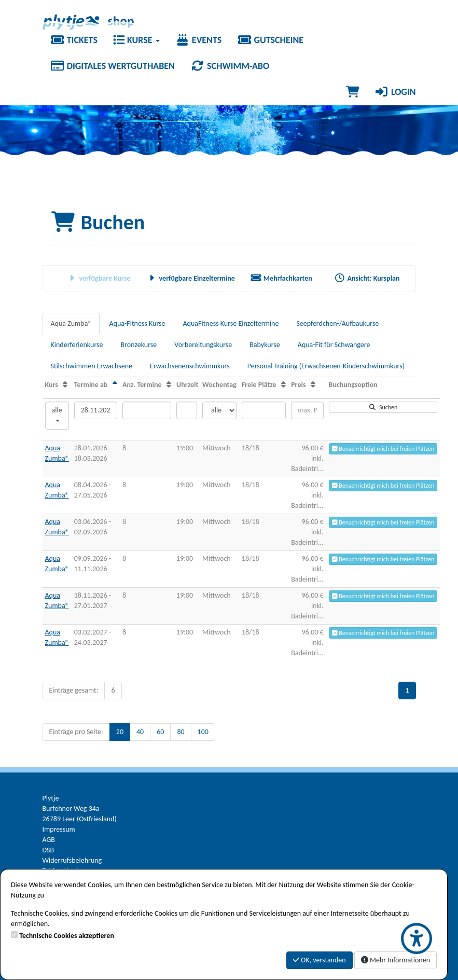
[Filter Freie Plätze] (264, 410)
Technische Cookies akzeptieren (67, 936)
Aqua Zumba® (71, 323)
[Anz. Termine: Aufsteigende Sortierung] (169, 385)
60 (160, 732)
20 (120, 732)
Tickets (74, 40)
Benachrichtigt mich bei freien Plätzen (383, 449)
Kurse (136, 40)
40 (140, 732)
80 (181, 732)
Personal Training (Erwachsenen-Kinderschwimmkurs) (326, 366)
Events (199, 40)
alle (57, 414)
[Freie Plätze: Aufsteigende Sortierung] (283, 385)
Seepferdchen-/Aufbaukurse (337, 323)
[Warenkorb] (352, 92)
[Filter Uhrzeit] (187, 410)
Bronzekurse (138, 345)
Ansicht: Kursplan (367, 278)
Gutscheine (270, 40)
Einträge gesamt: (74, 690)
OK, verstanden (320, 960)
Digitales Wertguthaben (113, 66)
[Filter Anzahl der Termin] (147, 410)
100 (203, 732)
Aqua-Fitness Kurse (137, 323)
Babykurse (265, 345)
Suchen (383, 407)
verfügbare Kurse (99, 278)
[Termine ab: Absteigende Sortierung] (115, 385)
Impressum (59, 829)
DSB (48, 850)
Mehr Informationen (395, 960)
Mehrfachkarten (281, 278)
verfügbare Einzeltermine (191, 278)
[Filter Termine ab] (96, 410)
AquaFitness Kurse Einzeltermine (231, 323)
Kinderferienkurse (77, 345)
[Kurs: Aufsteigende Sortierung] (65, 385)
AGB (49, 840)
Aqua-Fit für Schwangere (334, 345)
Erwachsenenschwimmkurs (190, 366)
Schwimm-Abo (230, 66)
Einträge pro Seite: (76, 732)
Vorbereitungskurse (203, 345)
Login (395, 92)
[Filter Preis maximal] (307, 410)
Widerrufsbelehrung (72, 860)
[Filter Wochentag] (219, 410)
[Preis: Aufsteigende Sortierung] (313, 385)
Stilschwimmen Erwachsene (92, 366)
